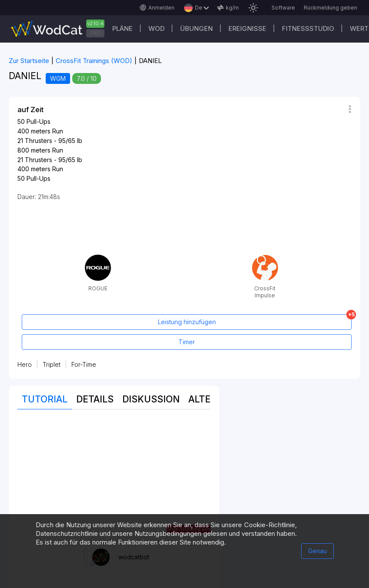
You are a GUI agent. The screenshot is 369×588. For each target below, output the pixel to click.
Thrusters (39, 141)
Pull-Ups (39, 121)
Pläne (122, 28)
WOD (156, 28)
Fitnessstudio (308, 28)
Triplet (52, 364)
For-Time (84, 364)
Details (95, 399)
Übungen (196, 28)
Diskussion (151, 399)
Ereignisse (247, 28)
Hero (25, 364)
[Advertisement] (114, 479)
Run (58, 131)
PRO (96, 33)
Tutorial (45, 399)
